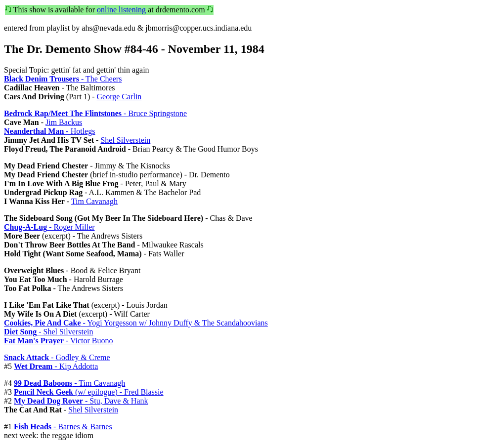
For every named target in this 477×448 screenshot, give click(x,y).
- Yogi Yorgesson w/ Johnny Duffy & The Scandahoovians (136, 323)
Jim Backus (64, 122)
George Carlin (119, 97)
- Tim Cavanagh (69, 383)
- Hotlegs (49, 131)
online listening (121, 10)
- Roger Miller (49, 227)
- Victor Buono (58, 341)
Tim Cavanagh (94, 201)
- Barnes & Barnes (63, 427)
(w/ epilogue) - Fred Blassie (89, 392)
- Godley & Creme (57, 357)
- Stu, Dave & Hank (81, 401)
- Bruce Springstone (95, 113)
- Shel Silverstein (48, 332)
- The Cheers (63, 79)
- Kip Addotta (56, 366)
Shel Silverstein (125, 140)
